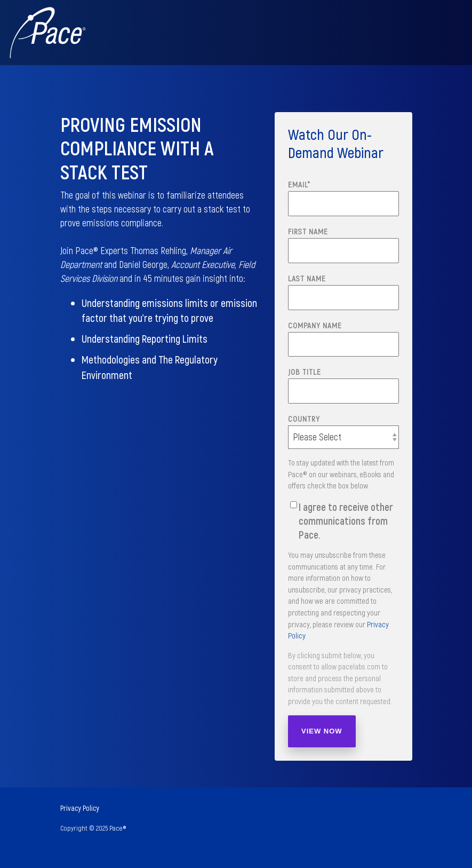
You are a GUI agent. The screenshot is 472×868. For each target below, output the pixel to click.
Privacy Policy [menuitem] (80, 808)
